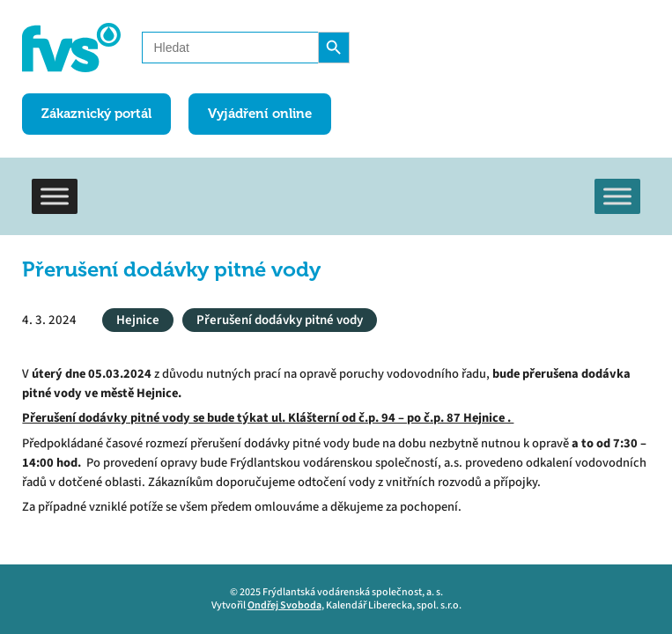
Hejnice (138, 320)
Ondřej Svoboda (284, 605)
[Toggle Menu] (55, 196)
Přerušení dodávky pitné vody (280, 320)
